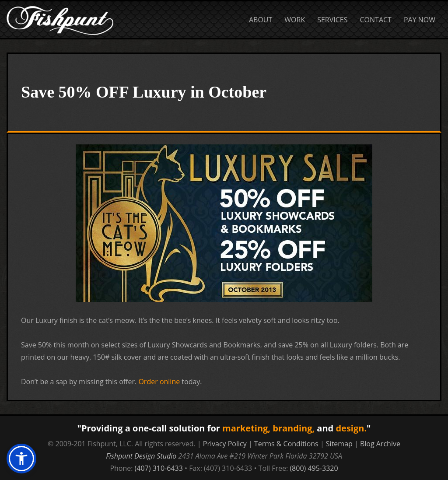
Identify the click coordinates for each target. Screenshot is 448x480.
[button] (21, 459)
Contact (376, 20)
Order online (159, 382)
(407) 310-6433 (159, 468)
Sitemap (339, 444)
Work (295, 20)
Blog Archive (380, 444)
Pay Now (420, 20)
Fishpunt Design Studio (141, 456)
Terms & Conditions (286, 444)
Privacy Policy (225, 444)
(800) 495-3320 (314, 468)
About (261, 20)
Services (332, 20)
